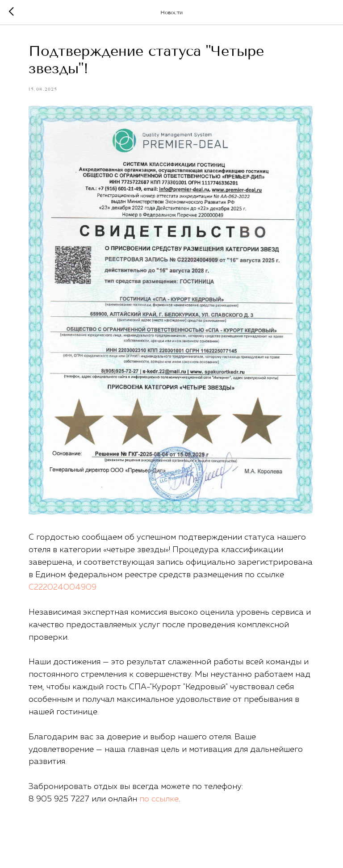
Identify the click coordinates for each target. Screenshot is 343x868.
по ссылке (159, 799)
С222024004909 (63, 587)
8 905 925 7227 (59, 799)
